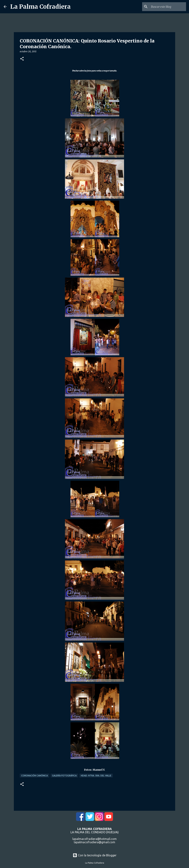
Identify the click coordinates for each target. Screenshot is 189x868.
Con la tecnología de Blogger (95, 855)
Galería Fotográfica (64, 776)
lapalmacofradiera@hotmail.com (94, 839)
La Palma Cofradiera (41, 7)
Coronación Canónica (35, 776)
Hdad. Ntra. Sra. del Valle (96, 776)
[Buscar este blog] (167, 7)
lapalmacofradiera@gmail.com (94, 842)
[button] (22, 59)
